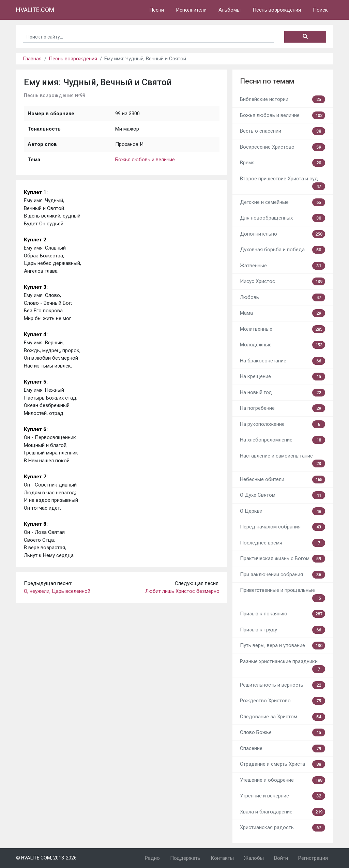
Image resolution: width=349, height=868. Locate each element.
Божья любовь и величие (145, 160)
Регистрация (313, 858)
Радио (152, 858)
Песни (157, 10)
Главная (32, 59)
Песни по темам (267, 81)
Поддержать (185, 858)
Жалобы (254, 858)
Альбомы (230, 10)
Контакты (222, 858)
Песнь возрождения (277, 10)
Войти (281, 858)
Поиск (320, 10)
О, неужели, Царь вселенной (57, 591)
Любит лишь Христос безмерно (182, 591)
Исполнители (191, 10)
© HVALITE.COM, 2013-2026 (46, 858)
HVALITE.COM (35, 10)
